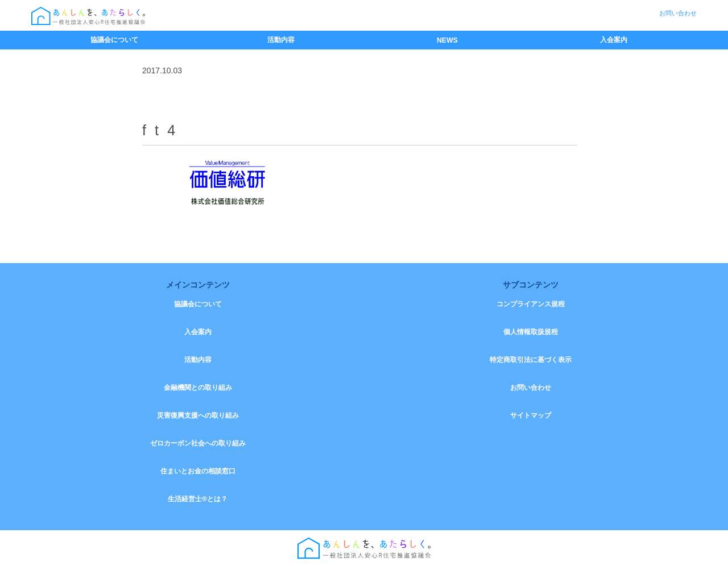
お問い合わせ (678, 13)
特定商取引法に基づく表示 (531, 360)
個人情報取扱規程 (531, 332)
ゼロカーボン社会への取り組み (198, 443)
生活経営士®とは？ (198, 499)
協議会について (114, 40)
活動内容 (281, 40)
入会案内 (614, 40)
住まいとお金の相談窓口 (198, 471)
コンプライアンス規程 (531, 304)
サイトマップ (531, 415)
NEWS (447, 40)
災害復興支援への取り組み (198, 415)
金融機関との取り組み (198, 388)
